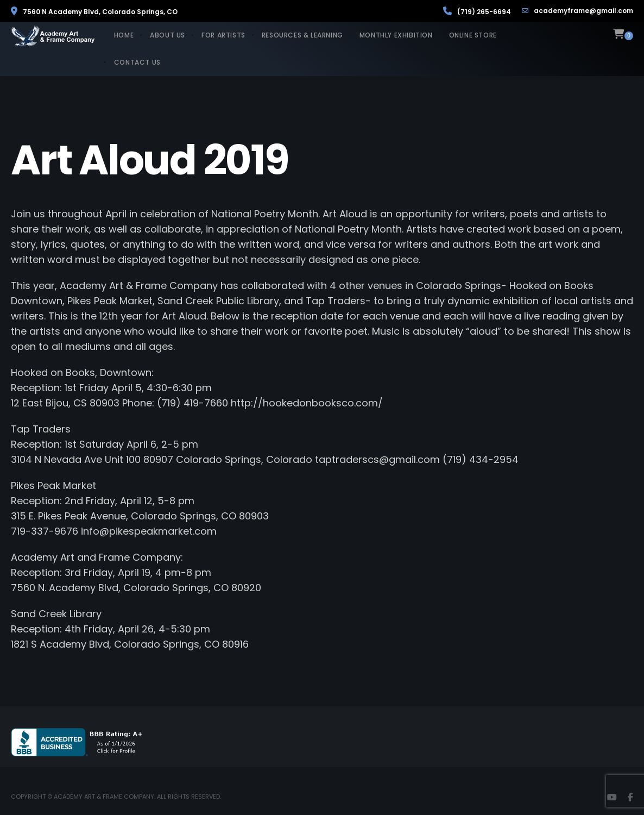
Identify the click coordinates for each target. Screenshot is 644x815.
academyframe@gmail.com (577, 11)
